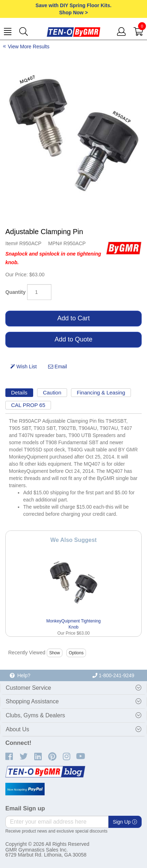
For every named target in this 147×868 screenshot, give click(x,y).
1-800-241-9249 (113, 675)
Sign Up (125, 822)
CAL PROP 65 (28, 405)
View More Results (29, 47)
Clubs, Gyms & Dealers (35, 715)
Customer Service (28, 688)
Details (19, 392)
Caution (52, 392)
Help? (20, 675)
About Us (17, 729)
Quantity (16, 292)
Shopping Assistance (32, 701)
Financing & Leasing (101, 392)
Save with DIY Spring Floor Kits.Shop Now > (74, 9)
